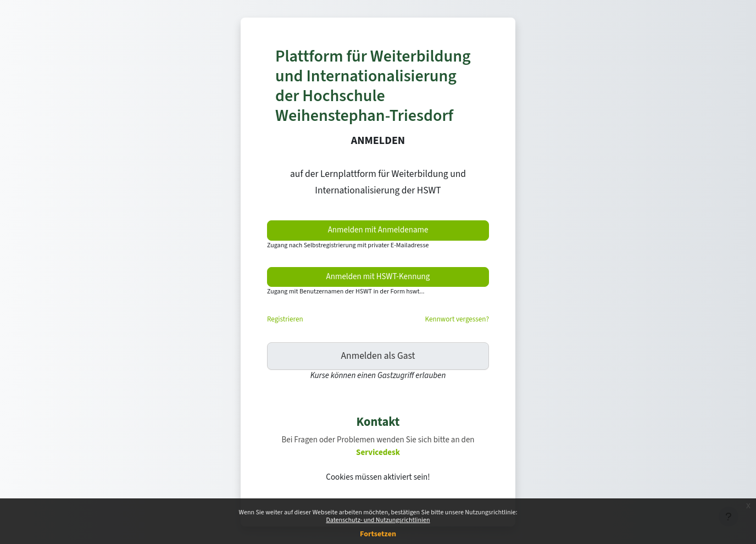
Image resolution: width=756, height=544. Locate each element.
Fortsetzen (378, 534)
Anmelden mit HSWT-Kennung (378, 277)
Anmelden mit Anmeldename (378, 230)
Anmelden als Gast (378, 356)
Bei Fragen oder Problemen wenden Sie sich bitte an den (378, 440)
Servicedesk (378, 453)
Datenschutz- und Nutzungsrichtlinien (378, 520)
